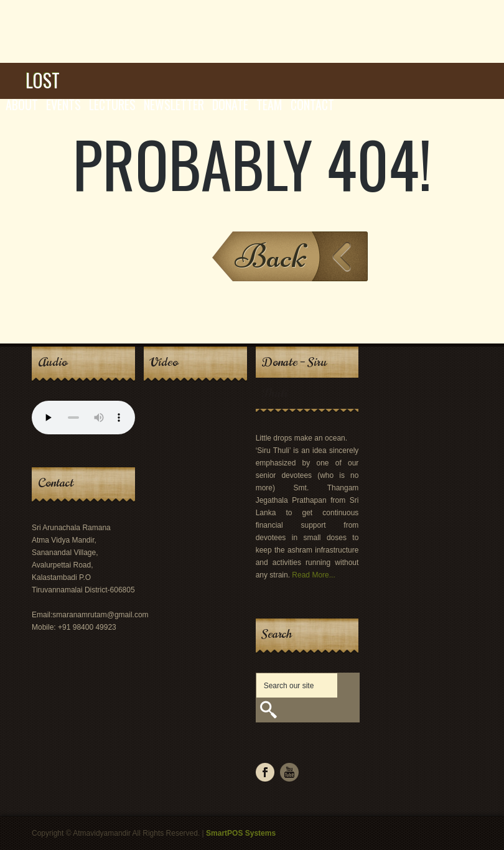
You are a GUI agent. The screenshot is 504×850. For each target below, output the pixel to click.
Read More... (313, 575)
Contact (312, 105)
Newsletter (174, 105)
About (22, 105)
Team (269, 105)
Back (271, 256)
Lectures (112, 105)
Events (63, 105)
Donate (230, 105)
